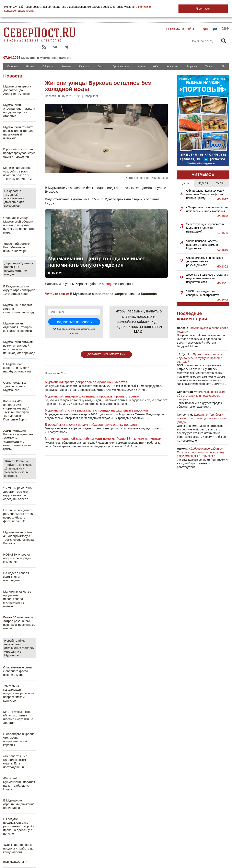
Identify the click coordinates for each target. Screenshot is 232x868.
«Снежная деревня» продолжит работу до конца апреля (18, 848)
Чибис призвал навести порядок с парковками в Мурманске (202, 245)
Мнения (67, 67)
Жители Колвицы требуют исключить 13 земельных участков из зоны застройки (18, 468)
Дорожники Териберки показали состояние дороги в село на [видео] (202, 418)
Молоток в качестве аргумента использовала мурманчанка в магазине (17, 599)
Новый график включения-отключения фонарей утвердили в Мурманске (19, 648)
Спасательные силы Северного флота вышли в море (18, 671)
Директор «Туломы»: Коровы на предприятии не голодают (19, 269)
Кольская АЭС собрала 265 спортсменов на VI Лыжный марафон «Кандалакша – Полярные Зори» (16, 410)
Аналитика (172, 67)
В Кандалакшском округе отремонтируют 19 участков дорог (19, 290)
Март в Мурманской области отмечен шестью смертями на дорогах (18, 717)
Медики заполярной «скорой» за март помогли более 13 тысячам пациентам (17, 173)
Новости (13, 76)
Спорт (101, 67)
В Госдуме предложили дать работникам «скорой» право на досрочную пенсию (19, 826)
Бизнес (30, 67)
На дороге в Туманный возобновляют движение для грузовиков (14, 198)
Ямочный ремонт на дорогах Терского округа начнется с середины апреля (18, 493)
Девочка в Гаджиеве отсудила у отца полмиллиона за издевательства (207, 278)
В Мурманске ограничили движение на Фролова (19, 804)
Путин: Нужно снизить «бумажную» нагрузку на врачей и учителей (199, 358)
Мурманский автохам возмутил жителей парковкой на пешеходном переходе (19, 347)
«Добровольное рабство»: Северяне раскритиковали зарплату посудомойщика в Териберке (201, 452)
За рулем (192, 67)
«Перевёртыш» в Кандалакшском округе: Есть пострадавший (15, 762)
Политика (13, 67)
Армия (141, 67)
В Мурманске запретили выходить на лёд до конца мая (18, 368)
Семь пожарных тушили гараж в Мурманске (15, 386)
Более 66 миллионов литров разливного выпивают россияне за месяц (19, 623)
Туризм (209, 67)
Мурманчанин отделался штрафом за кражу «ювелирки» (18, 327)
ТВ (223, 67)
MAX (138, 332)
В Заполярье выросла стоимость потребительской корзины (19, 739)
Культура (84, 67)
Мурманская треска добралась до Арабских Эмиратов (17, 90)
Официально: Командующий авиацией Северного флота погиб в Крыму (205, 194)
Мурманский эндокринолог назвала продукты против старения (19, 110)
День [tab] (186, 183)
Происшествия (121, 67)
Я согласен (203, 9)
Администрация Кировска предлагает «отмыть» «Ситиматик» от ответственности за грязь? (18, 440)
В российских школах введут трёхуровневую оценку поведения (19, 153)
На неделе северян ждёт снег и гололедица (17, 577)
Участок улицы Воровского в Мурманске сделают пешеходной (205, 228)
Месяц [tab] (220, 183)
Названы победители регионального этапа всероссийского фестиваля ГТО (18, 516)
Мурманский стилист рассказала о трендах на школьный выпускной (19, 133)
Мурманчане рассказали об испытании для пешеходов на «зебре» (201, 395)
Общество (48, 67)
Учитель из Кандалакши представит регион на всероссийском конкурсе (19, 693)
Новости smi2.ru (56, 373)
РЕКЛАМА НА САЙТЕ (181, 29)
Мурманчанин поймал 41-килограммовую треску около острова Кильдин (19, 538)
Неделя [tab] (203, 183)
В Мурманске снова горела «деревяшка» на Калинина (113, 294)
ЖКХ (155, 67)
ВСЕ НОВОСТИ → (15, 862)
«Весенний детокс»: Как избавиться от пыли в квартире (17, 247)
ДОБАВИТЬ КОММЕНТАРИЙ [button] (106, 354)
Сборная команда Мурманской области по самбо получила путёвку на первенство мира (19, 225)
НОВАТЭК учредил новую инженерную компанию (17, 558)
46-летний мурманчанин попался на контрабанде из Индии (19, 784)
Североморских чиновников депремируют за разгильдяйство (205, 261)
